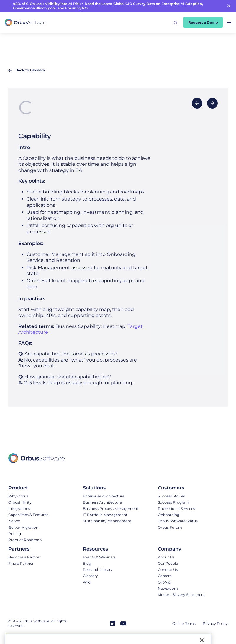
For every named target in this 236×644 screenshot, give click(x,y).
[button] (176, 22)
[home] (26, 23)
